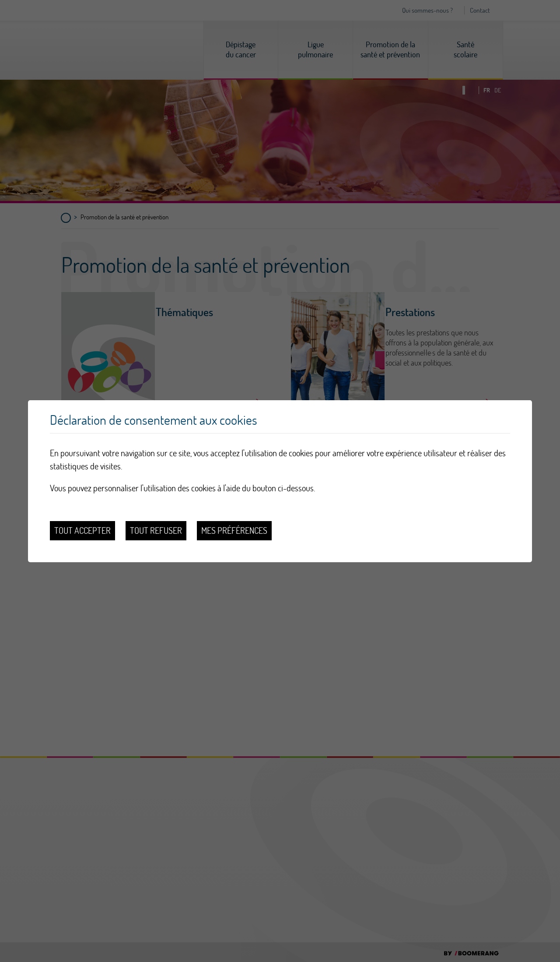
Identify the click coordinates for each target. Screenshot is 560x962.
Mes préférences (234, 530)
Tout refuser (156, 530)
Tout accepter (82, 530)
